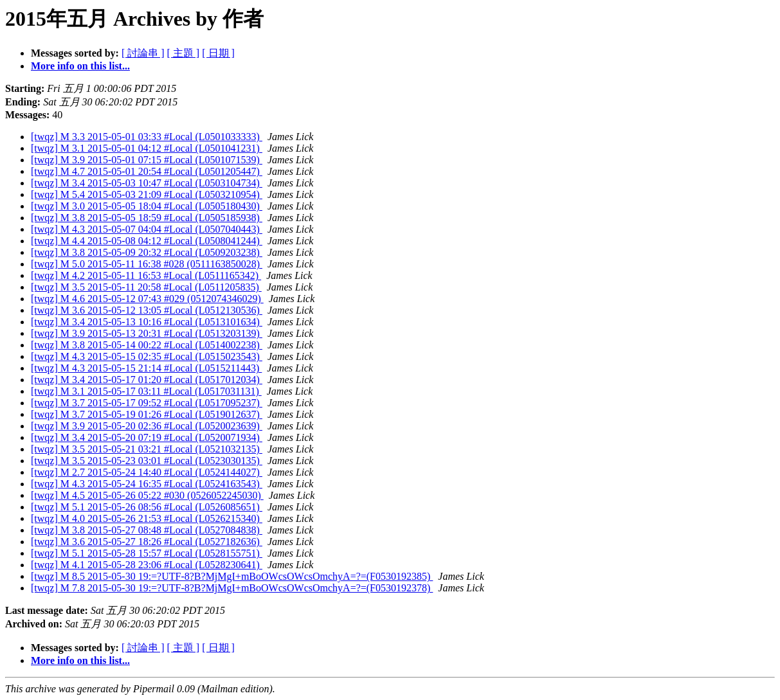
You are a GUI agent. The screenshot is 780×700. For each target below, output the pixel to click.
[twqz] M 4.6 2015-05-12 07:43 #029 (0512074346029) (147, 299)
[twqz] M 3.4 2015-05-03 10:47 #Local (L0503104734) (147, 183)
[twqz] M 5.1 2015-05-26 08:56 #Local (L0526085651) (147, 507)
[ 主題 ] (184, 53)
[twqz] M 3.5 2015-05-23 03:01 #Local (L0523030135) (147, 461)
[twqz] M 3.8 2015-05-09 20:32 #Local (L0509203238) (147, 252)
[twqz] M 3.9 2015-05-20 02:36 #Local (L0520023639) (147, 426)
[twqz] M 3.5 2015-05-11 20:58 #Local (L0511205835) (146, 287)
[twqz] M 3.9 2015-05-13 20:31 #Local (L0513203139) (147, 333)
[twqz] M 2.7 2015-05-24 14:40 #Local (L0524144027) (147, 472)
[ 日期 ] (218, 53)
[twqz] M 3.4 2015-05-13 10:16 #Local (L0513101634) (147, 322)
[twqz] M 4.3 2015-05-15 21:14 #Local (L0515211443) (146, 368)
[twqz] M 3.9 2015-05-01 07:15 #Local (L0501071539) (147, 160)
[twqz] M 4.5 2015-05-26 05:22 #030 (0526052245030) (147, 495)
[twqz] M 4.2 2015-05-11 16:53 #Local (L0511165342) (146, 275)
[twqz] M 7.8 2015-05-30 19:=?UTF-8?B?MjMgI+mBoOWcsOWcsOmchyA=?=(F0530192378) (232, 588)
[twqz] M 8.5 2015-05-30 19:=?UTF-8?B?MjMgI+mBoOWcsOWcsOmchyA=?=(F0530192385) (232, 576)
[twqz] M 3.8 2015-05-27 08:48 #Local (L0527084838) (147, 530)
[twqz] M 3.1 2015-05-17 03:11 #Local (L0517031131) (146, 391)
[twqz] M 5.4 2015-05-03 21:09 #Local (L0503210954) (147, 194)
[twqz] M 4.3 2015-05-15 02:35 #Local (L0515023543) (147, 356)
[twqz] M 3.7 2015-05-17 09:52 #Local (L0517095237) (147, 403)
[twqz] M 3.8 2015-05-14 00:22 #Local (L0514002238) (147, 345)
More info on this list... (80, 66)
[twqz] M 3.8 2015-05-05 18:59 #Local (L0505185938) (147, 218)
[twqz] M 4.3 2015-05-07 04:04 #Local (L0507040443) (147, 229)
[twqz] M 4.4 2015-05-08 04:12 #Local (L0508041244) (147, 241)
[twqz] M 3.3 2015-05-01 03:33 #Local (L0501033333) (147, 137)
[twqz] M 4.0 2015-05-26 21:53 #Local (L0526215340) (147, 518)
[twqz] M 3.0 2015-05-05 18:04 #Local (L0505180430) (147, 206)
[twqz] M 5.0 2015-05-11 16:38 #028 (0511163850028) (147, 264)
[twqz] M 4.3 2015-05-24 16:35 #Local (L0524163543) (147, 484)
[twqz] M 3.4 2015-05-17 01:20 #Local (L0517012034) (147, 380)
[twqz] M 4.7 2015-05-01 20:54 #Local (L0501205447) (147, 171)
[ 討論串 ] (143, 53)
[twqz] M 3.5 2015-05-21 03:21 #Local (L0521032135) (147, 449)
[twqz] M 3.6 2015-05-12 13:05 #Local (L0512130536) (147, 310)
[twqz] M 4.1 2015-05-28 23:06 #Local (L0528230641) (147, 565)
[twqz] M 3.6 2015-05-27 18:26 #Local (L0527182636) (147, 542)
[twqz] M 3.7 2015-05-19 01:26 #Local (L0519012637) (147, 414)
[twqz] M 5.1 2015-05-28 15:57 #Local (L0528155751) (147, 553)
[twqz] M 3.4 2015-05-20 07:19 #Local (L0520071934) (147, 437)
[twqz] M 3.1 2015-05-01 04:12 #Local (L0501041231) (147, 148)
